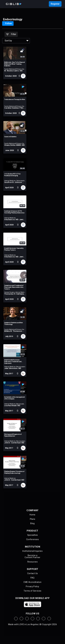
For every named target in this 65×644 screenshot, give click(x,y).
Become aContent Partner (32, 556)
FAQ (32, 578)
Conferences (32, 539)
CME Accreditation (32, 582)
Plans (33, 519)
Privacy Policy (32, 586)
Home (32, 515)
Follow (8, 23)
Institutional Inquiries (32, 551)
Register (55, 4)
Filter (11, 34)
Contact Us (33, 573)
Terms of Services (32, 591)
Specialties (33, 535)
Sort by (8, 41)
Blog (32, 523)
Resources (32, 562)
